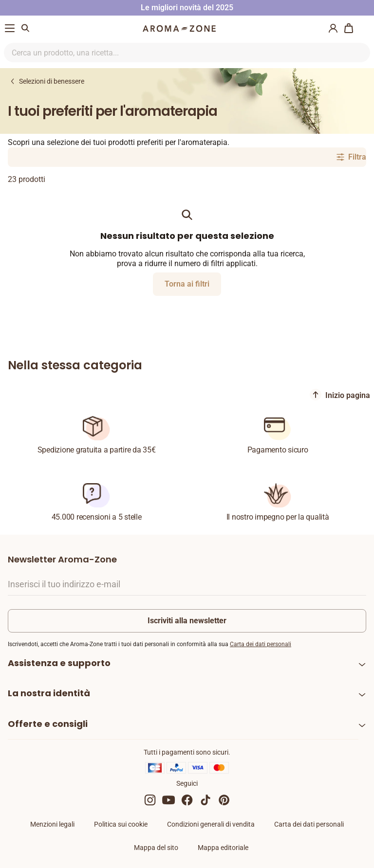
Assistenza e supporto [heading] (59, 663)
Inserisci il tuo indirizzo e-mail (64, 584)
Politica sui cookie (121, 824)
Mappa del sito (156, 848)
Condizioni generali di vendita (211, 824)
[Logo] (179, 28)
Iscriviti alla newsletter (187, 621)
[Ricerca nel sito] (176, 53)
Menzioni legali (52, 824)
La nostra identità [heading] (49, 693)
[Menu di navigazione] (10, 28)
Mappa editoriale (223, 848)
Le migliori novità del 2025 (187, 8)
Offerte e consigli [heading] (48, 724)
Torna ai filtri (187, 284)
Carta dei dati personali (261, 644)
